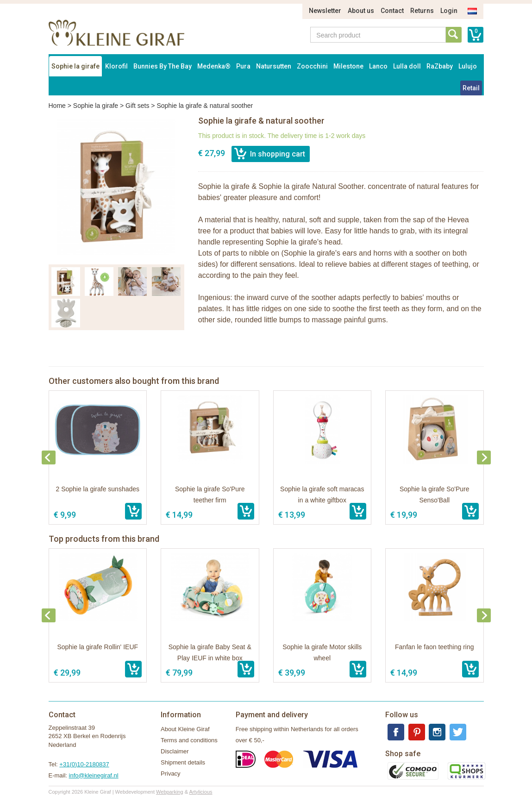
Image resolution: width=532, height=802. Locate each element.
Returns (422, 11)
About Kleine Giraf (185, 729)
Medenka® (214, 66)
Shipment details (183, 762)
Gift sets (137, 106)
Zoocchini (312, 66)
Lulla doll (407, 66)
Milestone (348, 66)
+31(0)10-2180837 (84, 764)
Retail (471, 88)
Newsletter (325, 11)
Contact (392, 11)
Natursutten (274, 66)
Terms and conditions (189, 740)
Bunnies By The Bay (163, 66)
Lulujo (468, 66)
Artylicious (200, 792)
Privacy (171, 774)
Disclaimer (175, 751)
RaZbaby (440, 66)
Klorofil (116, 66)
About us (361, 11)
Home (57, 106)
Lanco (378, 66)
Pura (243, 66)
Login (449, 11)
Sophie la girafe (75, 66)
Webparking (170, 792)
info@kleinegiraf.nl (94, 775)
